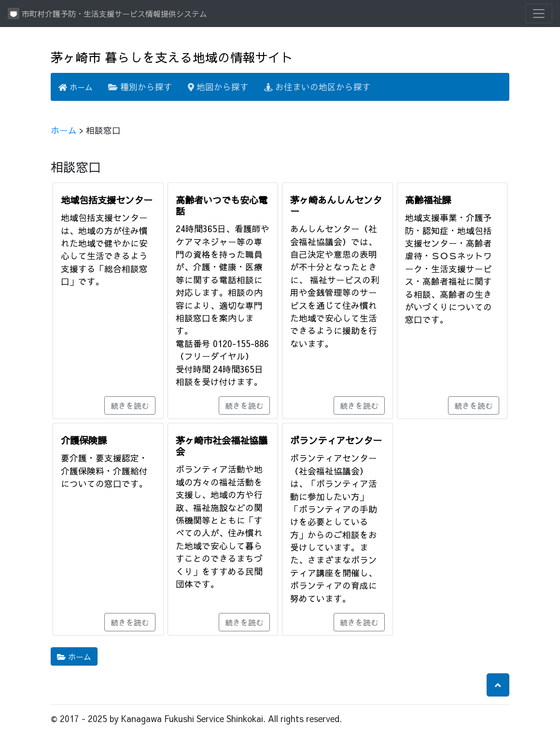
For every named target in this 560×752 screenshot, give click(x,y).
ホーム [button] (74, 656)
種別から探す (140, 87)
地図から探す (218, 87)
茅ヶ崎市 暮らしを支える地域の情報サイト (172, 57)
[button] (498, 685)
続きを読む (130, 405)
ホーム (76, 87)
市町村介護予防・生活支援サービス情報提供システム (107, 14)
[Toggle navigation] (539, 14)
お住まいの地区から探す (317, 87)
